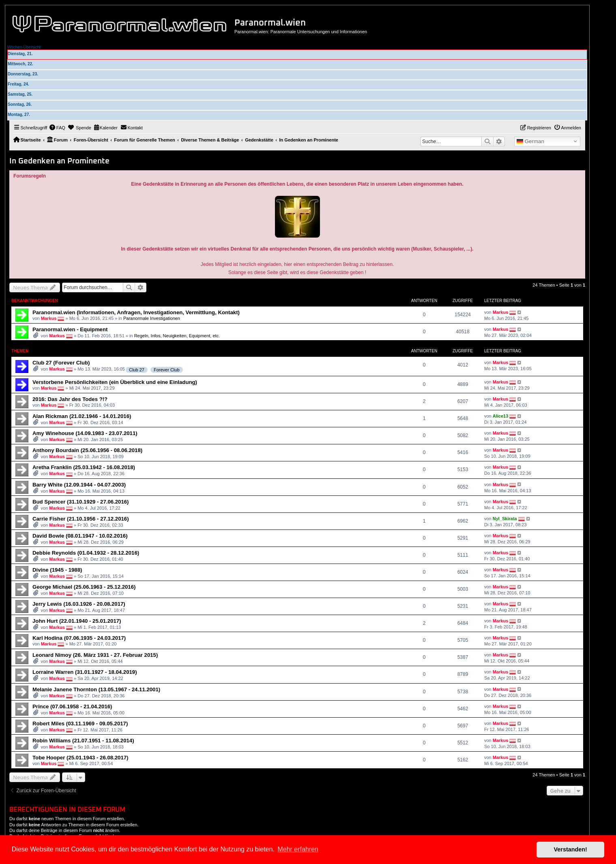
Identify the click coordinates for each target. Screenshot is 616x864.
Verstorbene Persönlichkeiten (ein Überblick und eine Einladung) (115, 382)
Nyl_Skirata (505, 519)
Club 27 (137, 370)
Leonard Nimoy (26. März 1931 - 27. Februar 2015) (95, 655)
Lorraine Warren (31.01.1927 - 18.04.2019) (85, 672)
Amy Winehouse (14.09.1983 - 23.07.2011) (85, 433)
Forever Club (167, 370)
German (530, 141)
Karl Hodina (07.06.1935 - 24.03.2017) (79, 638)
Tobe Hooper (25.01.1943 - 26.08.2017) (80, 758)
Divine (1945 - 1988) (57, 570)
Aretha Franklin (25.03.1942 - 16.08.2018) (84, 467)
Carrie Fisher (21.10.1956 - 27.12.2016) (81, 519)
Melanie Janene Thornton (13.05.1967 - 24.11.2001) (96, 689)
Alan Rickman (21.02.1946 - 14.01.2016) (82, 416)
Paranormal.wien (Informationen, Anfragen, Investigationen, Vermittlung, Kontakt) (136, 312)
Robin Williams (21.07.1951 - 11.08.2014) (83, 741)
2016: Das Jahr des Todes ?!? (70, 399)
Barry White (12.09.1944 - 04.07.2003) (79, 485)
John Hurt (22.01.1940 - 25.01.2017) (77, 621)
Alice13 (501, 416)
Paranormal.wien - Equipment (70, 329)
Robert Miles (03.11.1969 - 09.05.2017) (80, 724)
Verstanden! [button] (571, 849)
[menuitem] (57, 128)
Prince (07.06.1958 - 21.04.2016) (72, 706)
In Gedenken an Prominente (59, 161)
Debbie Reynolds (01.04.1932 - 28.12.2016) (86, 553)
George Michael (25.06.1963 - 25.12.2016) (84, 587)
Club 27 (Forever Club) (61, 363)
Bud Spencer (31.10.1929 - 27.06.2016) (81, 502)
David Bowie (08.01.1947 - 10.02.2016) (80, 536)
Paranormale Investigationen (152, 318)
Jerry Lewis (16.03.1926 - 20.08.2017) (79, 604)
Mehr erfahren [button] (298, 849)
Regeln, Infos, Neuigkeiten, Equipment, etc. (177, 336)
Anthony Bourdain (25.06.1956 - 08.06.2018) (87, 450)
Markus (49, 318)
